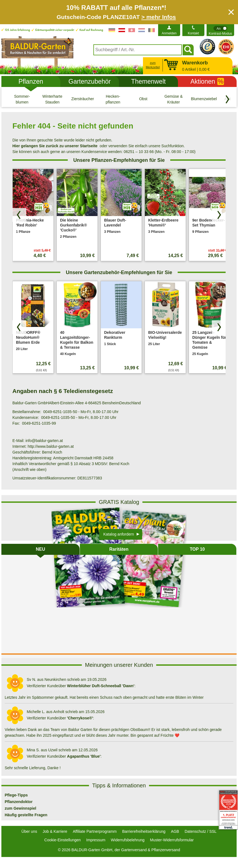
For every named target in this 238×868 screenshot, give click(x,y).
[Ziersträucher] (83, 99)
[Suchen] (188, 50)
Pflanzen (31, 81)
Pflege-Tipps (16, 795)
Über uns (29, 831)
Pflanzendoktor (19, 802)
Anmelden (169, 33)
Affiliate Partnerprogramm (95, 831)
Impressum (96, 840)
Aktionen (207, 81)
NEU (40, 549)
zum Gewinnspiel (20, 808)
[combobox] (138, 50)
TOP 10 (197, 549)
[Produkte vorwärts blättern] (219, 215)
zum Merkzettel (153, 65)
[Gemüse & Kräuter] (174, 99)
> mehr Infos (159, 17)
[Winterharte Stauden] (52, 99)
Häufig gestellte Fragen (26, 815)
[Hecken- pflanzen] (113, 99)
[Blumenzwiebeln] (204, 99)
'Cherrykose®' (80, 718)
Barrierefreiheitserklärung (144, 831)
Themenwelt (148, 81)
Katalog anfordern (119, 534)
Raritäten (119, 549)
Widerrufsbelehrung (128, 840)
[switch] (220, 30)
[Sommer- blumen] (22, 99)
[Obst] (143, 99)
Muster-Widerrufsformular (172, 840)
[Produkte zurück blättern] (19, 215)
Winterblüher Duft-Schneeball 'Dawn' (101, 686)
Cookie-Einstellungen (63, 840)
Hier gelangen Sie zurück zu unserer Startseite (55, 146)
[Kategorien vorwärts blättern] (228, 99)
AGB (175, 831)
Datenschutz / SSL (201, 831)
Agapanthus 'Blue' (84, 756)
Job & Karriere (55, 831)
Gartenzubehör (90, 81)
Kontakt (194, 33)
